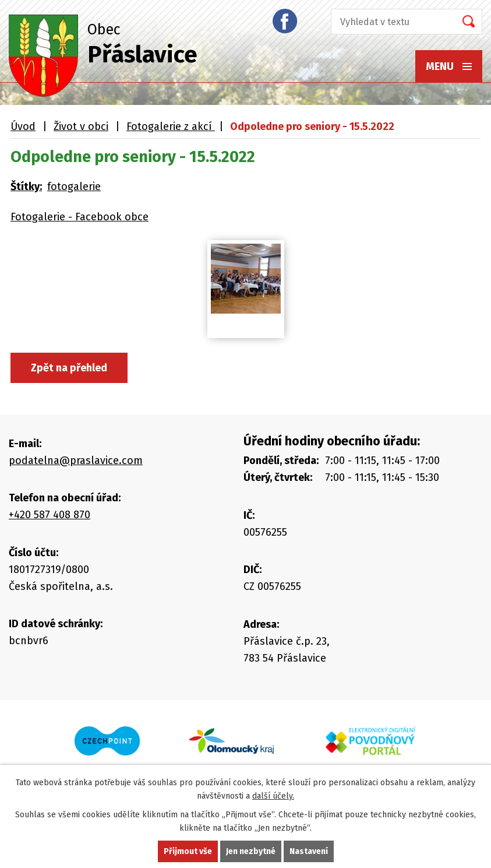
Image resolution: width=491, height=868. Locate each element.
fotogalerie (74, 187)
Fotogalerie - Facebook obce (80, 217)
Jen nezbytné (251, 851)
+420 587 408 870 (50, 515)
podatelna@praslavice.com (76, 461)
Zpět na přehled (69, 368)
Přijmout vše (188, 851)
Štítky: (26, 187)
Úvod (23, 126)
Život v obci (81, 126)
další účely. (273, 796)
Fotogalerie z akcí (171, 126)
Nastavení (309, 851)
